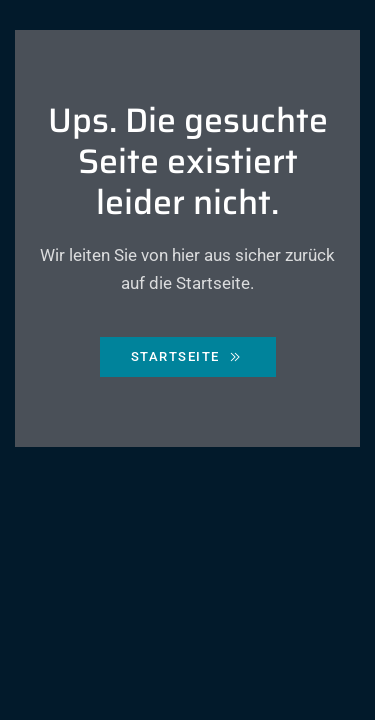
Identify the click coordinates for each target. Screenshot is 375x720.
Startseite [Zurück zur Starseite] (188, 357)
